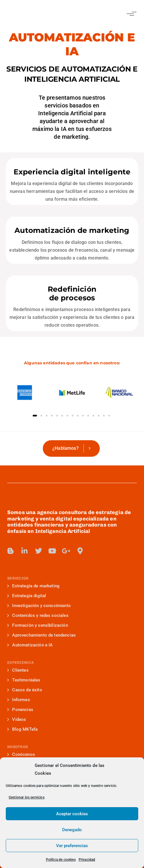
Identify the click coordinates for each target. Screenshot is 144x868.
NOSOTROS (17, 747)
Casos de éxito (25, 690)
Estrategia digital (27, 596)
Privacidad (87, 860)
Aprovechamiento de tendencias (41, 635)
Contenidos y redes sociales (38, 615)
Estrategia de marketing (33, 586)
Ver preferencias (72, 846)
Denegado (72, 830)
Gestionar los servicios (27, 797)
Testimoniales (24, 680)
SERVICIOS (18, 578)
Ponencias (20, 710)
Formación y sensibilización (38, 625)
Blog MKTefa (22, 729)
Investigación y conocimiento (39, 606)
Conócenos (21, 754)
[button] (130, 14)
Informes (19, 700)
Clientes (18, 670)
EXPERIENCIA (21, 663)
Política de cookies (61, 860)
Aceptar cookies (72, 814)
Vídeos (17, 719)
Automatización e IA (30, 645)
